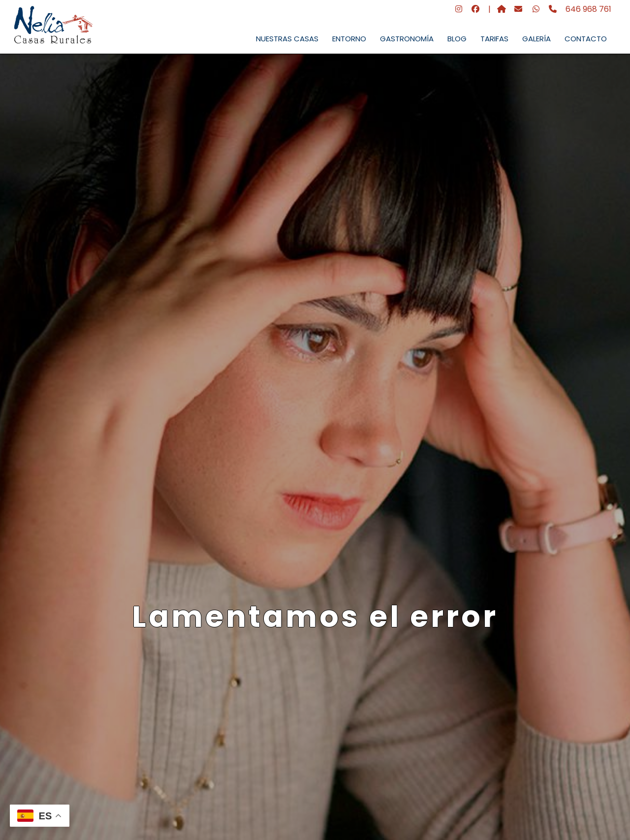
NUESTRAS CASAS (287, 39)
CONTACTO (586, 39)
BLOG (457, 39)
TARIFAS (494, 39)
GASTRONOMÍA (407, 39)
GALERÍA (536, 39)
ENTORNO (349, 39)
